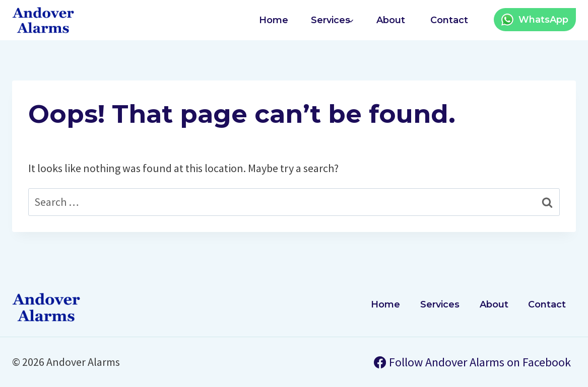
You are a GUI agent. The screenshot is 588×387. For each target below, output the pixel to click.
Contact (449, 20)
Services (440, 304)
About (391, 20)
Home (274, 20)
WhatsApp (543, 20)
